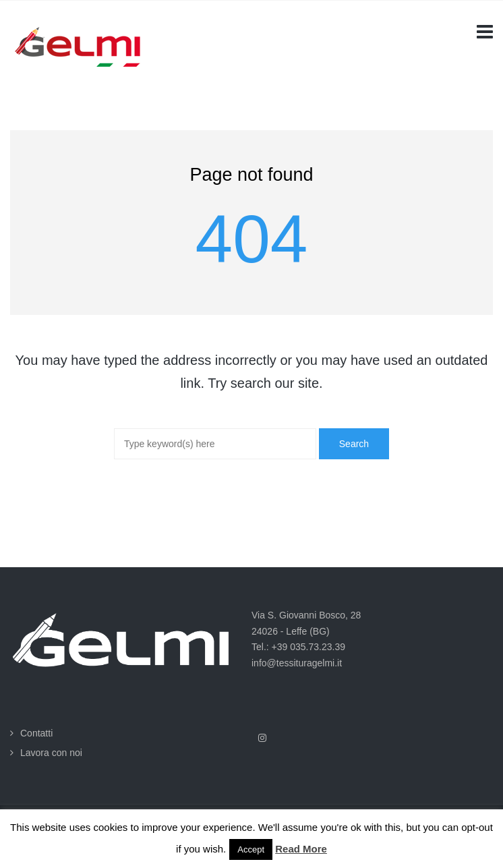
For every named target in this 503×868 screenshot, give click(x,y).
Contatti (36, 733)
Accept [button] (251, 849)
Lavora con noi (51, 753)
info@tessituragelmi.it (297, 663)
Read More (301, 849)
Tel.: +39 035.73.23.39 (298, 647)
